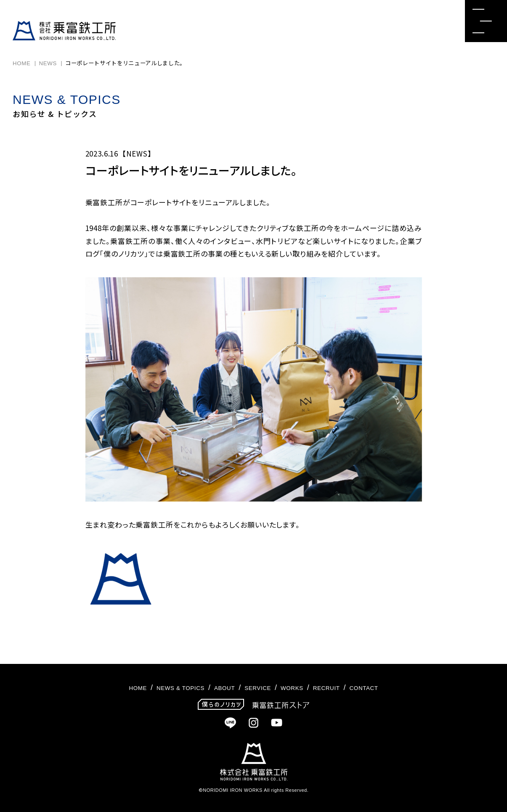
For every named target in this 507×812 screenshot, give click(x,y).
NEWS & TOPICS (162, 687)
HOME (22, 63)
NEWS (48, 63)
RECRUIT (345, 687)
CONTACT (393, 687)
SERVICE (259, 687)
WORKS (302, 687)
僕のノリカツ (124, 253)
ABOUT (218, 687)
